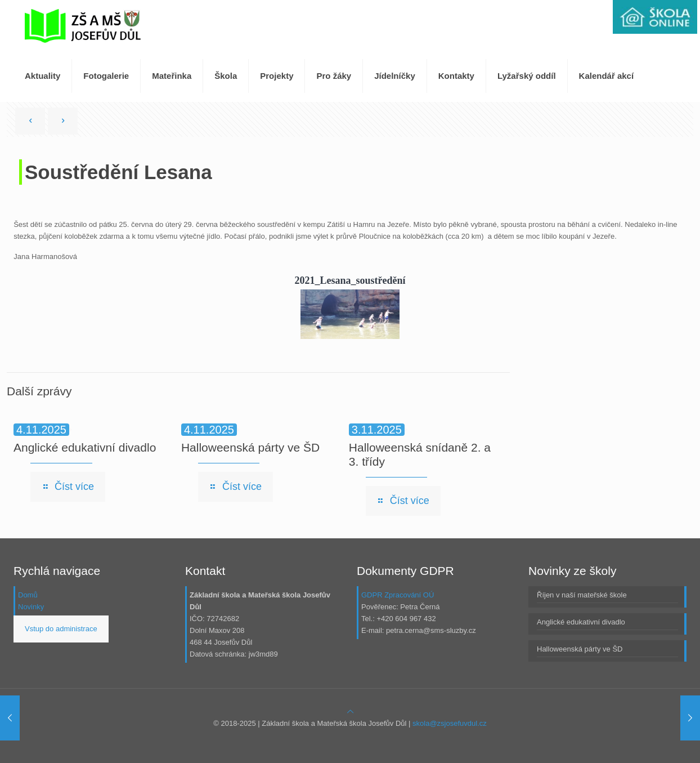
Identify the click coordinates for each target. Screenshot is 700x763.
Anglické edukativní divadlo (85, 447)
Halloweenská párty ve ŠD (250, 447)
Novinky (31, 607)
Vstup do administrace (61, 629)
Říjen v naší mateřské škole (582, 595)
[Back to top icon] (350, 711)
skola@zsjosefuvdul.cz (450, 723)
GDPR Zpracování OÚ (398, 595)
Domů (28, 595)
